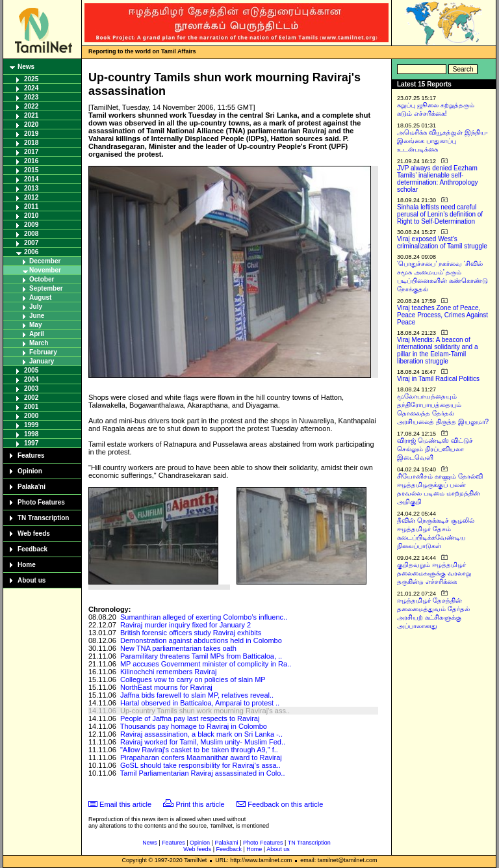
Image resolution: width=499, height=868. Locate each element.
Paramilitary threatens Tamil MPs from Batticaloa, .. (201, 656)
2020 (31, 125)
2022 (31, 106)
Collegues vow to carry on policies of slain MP (193, 679)
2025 (31, 79)
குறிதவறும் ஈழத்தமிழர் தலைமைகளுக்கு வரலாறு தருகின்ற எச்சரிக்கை (434, 573)
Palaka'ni (32, 487)
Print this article (200, 804)
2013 (31, 188)
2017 (31, 152)
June (37, 316)
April (37, 334)
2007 (31, 243)
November (45, 270)
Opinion (30, 471)
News (26, 67)
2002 (31, 398)
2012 (31, 197)
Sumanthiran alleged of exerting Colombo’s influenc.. (204, 617)
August (40, 297)
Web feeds (34, 533)
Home (27, 565)
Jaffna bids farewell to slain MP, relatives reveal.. (197, 695)
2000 (31, 416)
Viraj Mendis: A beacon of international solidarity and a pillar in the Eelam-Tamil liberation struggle (438, 350)
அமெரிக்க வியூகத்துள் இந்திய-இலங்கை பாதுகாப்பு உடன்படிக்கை (442, 141)
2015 (31, 170)
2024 (31, 88)
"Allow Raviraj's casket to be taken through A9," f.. (199, 750)
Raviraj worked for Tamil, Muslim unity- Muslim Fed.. (203, 742)
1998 (31, 434)
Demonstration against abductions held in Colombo (201, 640)
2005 (31, 370)
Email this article (125, 804)
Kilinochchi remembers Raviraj (169, 672)
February (43, 352)
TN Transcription (43, 518)
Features (31, 455)
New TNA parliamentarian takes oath (178, 648)
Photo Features (41, 502)
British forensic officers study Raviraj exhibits (191, 633)
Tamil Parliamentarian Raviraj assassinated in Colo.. (203, 773)
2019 (31, 134)
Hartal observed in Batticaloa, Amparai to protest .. (200, 703)
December (45, 261)
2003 (31, 388)
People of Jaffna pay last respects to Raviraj (190, 718)
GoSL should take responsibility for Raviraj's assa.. (200, 765)
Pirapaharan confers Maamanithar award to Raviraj (201, 757)
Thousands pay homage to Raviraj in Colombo (194, 726)
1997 (31, 443)
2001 (31, 407)
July (36, 307)
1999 (31, 425)
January (42, 361)
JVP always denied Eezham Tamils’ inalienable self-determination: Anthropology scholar (438, 179)
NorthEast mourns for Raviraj (166, 687)
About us (32, 580)
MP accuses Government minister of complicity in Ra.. (206, 664)
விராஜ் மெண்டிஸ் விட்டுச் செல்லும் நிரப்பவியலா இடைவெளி (435, 449)
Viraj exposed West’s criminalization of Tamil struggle (442, 243)
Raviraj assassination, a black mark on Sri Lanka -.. (201, 734)
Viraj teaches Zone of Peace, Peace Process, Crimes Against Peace (442, 315)
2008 (31, 234)
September (46, 288)
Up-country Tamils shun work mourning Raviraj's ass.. (205, 711)
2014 (31, 179)
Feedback (32, 549)
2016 (31, 161)
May (35, 325)
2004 (31, 379)
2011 (31, 206)
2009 (31, 225)
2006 (31, 252)
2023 (31, 97)
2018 (31, 143)
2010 (31, 216)
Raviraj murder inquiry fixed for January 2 (186, 625)
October (42, 279)
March (39, 343)
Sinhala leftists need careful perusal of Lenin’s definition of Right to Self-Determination (440, 214)
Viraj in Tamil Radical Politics (438, 379)
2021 (31, 115)
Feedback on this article (285, 804)
